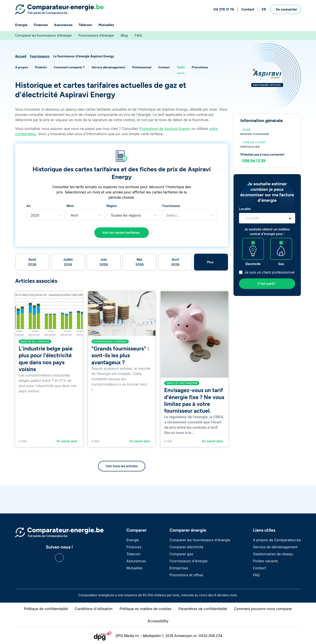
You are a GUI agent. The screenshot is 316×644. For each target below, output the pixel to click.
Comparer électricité (186, 547)
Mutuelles (106, 25)
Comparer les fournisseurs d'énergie (200, 540)
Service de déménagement (275, 547)
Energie (21, 25)
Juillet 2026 (68, 262)
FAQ (138, 35)
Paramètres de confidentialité (203, 609)
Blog (124, 35)
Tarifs (181, 67)
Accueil (21, 56)
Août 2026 (32, 262)
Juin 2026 (104, 262)
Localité (245, 209)
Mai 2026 (140, 262)
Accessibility (158, 621)
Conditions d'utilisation (94, 609)
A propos (22, 67)
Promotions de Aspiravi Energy (165, 129)
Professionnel (142, 67)
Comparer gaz (181, 554)
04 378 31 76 (224, 9)
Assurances (63, 25)
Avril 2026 (175, 262)
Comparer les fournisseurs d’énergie (43, 35)
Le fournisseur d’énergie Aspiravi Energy (83, 56)
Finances (41, 25)
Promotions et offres (186, 575)
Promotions (200, 67)
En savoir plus (67, 441)
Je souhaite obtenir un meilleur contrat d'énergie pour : (267, 232)
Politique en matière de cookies (145, 609)
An (29, 206)
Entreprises (179, 568)
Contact (248, 9)
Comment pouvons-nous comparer (263, 609)
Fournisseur (171, 206)
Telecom (133, 554)
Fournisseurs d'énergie (96, 35)
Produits (41, 67)
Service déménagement (108, 67)
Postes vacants (265, 561)
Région (112, 206)
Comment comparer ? (69, 67)
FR (264, 9)
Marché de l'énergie (35, 341)
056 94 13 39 (254, 161)
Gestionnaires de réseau (273, 554)
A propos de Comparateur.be (277, 540)
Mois (70, 206)
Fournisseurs (40, 56)
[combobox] (31, 215)
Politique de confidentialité (46, 609)
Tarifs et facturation (182, 383)
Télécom (85, 25)
